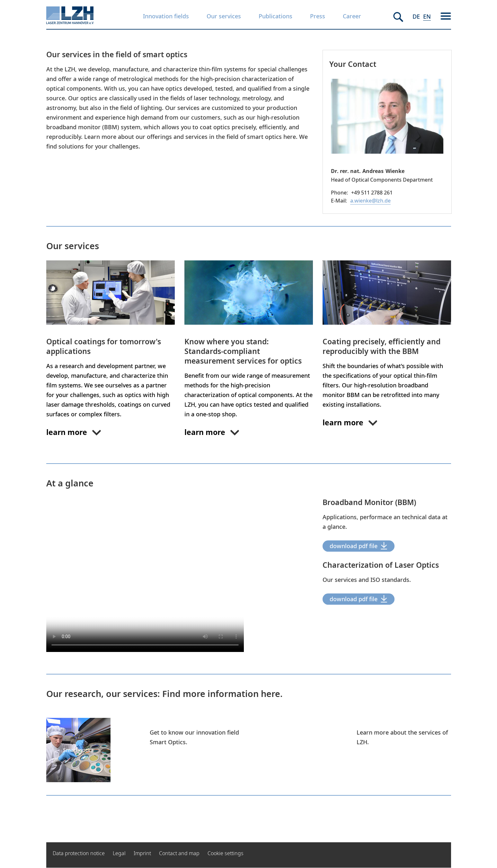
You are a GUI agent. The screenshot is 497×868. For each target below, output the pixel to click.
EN (427, 16)
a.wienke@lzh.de (370, 201)
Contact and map (179, 853)
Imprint (142, 853)
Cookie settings (226, 853)
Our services (224, 16)
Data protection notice (79, 853)
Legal (119, 853)
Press (318, 16)
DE (416, 16)
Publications (275, 16)
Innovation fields (166, 16)
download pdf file (354, 546)
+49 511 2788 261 (372, 193)
